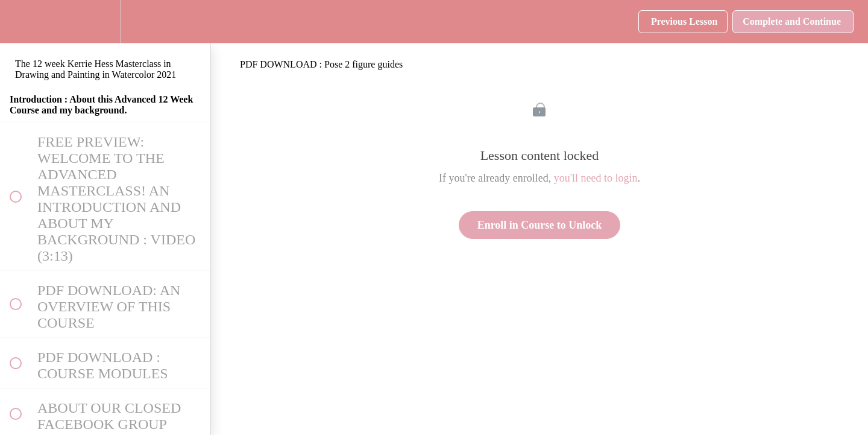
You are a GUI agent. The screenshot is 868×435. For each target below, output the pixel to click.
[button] (15, 21)
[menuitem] (105, 21)
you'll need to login (596, 178)
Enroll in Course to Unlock (540, 225)
